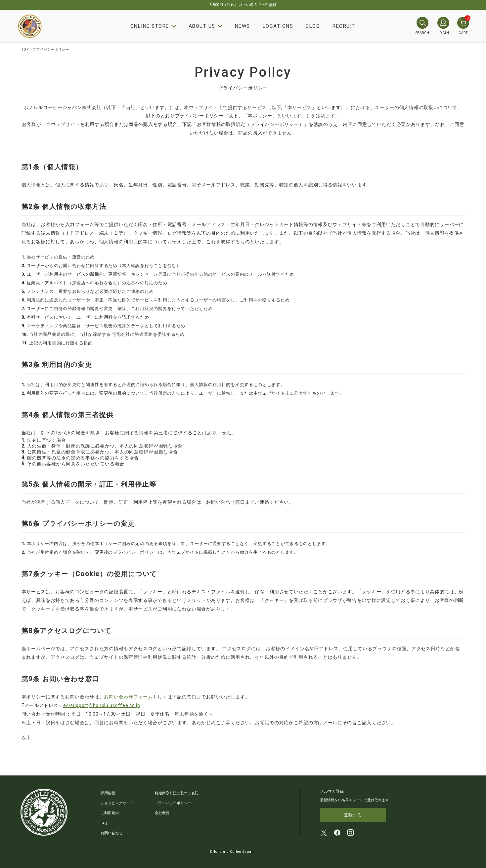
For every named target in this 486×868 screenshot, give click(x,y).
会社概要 (162, 813)
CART (463, 26)
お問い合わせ (111, 833)
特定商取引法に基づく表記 (177, 793)
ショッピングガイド (117, 803)
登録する (353, 815)
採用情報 (108, 793)
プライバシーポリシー (173, 803)
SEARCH (422, 26)
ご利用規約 (110, 813)
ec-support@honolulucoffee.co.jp (102, 705)
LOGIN (443, 26)
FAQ (104, 823)
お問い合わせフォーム (128, 697)
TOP (25, 49)
